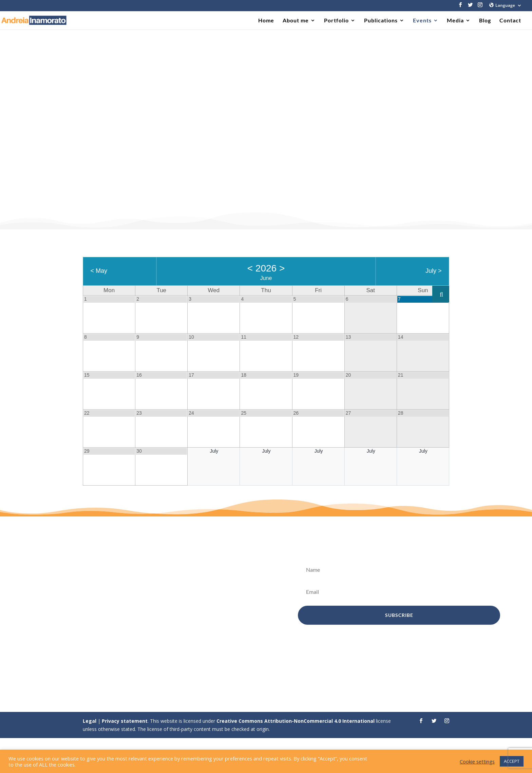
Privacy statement (125, 721)
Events (422, 21)
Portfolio (336, 21)
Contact (510, 21)
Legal (90, 721)
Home (266, 21)
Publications (381, 21)
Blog (485, 21)
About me (296, 21)
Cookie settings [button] (477, 761)
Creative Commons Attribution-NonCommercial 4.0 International (296, 721)
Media (455, 21)
